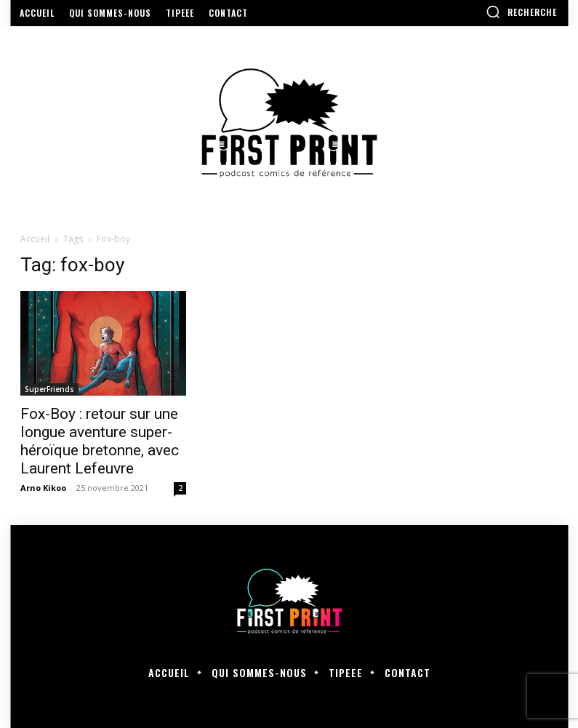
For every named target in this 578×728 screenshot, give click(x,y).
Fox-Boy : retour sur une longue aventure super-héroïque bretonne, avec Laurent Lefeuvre (100, 441)
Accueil (35, 239)
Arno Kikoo (43, 488)
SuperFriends (49, 389)
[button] (521, 12)
